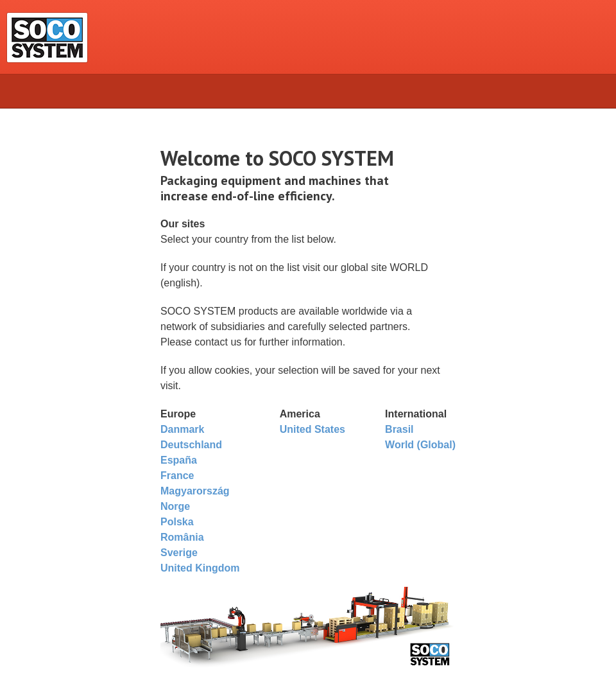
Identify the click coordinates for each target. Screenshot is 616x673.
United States (312, 429)
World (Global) (420, 445)
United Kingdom (200, 568)
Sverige (179, 553)
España (179, 460)
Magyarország (195, 491)
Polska (177, 522)
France (177, 476)
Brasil (399, 429)
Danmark (182, 429)
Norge (175, 506)
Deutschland (191, 445)
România (182, 537)
